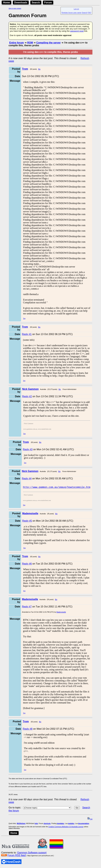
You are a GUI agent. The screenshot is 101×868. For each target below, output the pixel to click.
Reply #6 (27, 565)
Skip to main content (15, 8)
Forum (48, 3)
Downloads (21, 3)
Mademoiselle (61, 613)
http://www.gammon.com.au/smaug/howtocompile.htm (57, 488)
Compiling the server (49, 43)
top (90, 820)
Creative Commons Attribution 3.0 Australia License (66, 828)
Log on (76, 9)
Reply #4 (27, 479)
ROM (30, 43)
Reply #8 (28, 730)
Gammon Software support (32, 854)
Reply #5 (27, 522)
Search (36, 3)
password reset (77, 31)
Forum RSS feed (16, 856)
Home (6, 3)
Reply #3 (28, 449)
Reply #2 (27, 396)
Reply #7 (27, 607)
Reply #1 (27, 334)
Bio (39, 69)
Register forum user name (71, 13)
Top (24, 318)
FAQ (90, 13)
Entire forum (16, 43)
